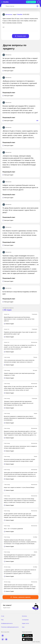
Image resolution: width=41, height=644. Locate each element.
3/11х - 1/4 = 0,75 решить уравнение (13, 529)
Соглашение (25, 620)
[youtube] (6, 639)
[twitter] (3, 639)
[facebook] (3, 636)
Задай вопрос (31, 2)
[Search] (3, 6)
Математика (7, 55)
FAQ (2, 620)
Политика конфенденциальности (10, 627)
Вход (39, 2)
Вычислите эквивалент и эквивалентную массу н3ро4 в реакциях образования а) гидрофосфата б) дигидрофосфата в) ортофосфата (20, 418)
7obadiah (20, 14)
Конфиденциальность (7, 623)
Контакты (24, 616)
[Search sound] (37, 6)
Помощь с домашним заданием (20, 597)
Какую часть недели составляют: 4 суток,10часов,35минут (19, 487)
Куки (23, 627)
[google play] (27, 637)
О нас (3, 616)
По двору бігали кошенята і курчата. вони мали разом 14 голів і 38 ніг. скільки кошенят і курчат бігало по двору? (20, 210)
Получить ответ (21, 36)
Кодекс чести (25, 623)
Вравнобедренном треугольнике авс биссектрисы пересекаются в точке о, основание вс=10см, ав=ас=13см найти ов (19, 319)
